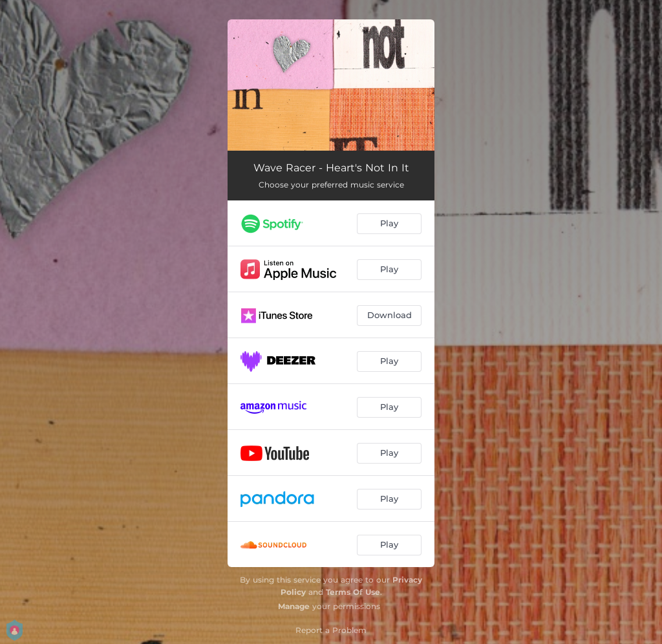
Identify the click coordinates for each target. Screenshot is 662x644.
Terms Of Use (353, 592)
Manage (294, 606)
